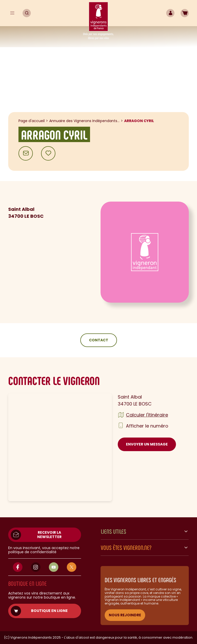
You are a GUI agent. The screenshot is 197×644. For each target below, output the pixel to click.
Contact (99, 340)
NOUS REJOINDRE (125, 615)
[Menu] (12, 13)
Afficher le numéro (147, 426)
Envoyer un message (147, 444)
